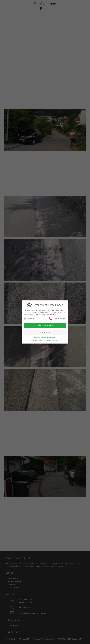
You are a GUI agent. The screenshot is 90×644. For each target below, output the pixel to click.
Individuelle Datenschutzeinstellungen (45, 337)
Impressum (57, 339)
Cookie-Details (34, 339)
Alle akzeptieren (45, 324)
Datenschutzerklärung (46, 339)
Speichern (45, 331)
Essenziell (29, 317)
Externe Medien (57, 317)
